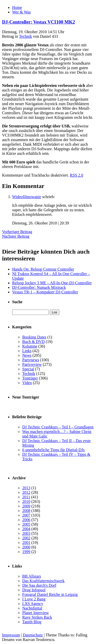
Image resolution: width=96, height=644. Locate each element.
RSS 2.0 (77, 175)
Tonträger (30, 378)
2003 (26, 533)
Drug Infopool (34, 590)
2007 (26, 515)
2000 (26, 547)
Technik (25, 36)
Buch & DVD (33, 342)
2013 (26, 488)
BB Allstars (32, 576)
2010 (26, 501)
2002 (26, 538)
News (27, 355)
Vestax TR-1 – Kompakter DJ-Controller (45, 292)
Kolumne (30, 346)
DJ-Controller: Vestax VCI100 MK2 (39, 22)
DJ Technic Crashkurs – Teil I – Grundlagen (58, 427)
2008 (26, 511)
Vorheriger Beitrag (17, 232)
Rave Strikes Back (37, 617)
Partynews (31, 360)
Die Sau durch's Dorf (39, 585)
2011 (26, 497)
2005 (26, 524)
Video (27, 383)
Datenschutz (33, 635)
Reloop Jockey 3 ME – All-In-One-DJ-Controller (52, 283)
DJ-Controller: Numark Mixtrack (39, 287)
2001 (26, 543)
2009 (26, 506)
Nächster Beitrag (16, 236)
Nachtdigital (32, 608)
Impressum (11, 635)
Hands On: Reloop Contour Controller (43, 269)
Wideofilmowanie (27, 197)
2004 (26, 529)
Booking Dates (34, 337)
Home (17, 7)
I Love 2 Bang (34, 599)
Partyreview (32, 364)
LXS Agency (33, 604)
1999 (26, 552)
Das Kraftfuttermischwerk (43, 581)
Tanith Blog (32, 622)
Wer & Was (21, 12)
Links (27, 351)
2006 (26, 520)
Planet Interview (35, 613)
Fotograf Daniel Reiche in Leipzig (50, 594)
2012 (26, 492)
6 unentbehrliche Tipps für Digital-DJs (53, 450)
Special (28, 369)
